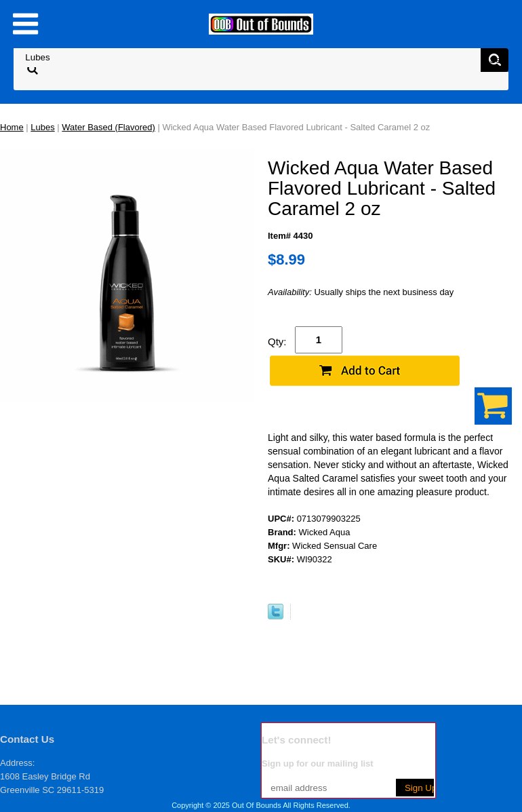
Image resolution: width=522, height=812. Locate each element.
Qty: (277, 342)
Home (12, 127)
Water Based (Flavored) (108, 127)
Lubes (42, 127)
